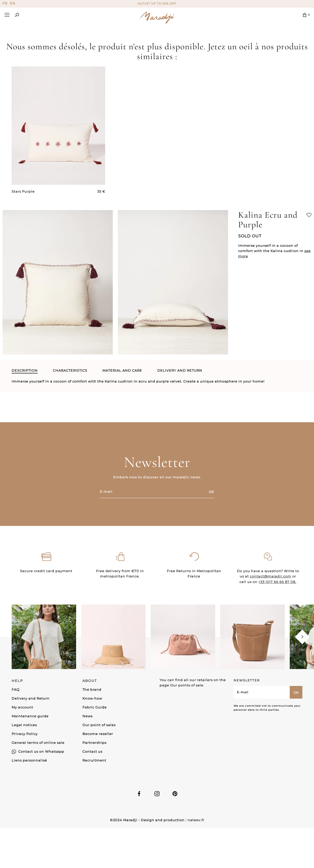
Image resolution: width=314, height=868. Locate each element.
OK (211, 492)
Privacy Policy (25, 733)
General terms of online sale (38, 742)
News (87, 716)
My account (22, 707)
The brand (92, 689)
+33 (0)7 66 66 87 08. (277, 604)
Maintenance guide (30, 716)
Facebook (139, 793)
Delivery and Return (31, 698)
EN (13, 3)
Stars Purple (23, 191)
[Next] (302, 637)
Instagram (157, 793)
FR (5, 3)
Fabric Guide (95, 707)
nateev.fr (196, 820)
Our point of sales (99, 724)
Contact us (92, 751)
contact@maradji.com (271, 598)
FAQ (16, 689)
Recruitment (94, 760)
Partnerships (94, 742)
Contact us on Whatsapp (41, 751)
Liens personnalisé (29, 760)
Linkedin (175, 793)
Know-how (92, 698)
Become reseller (98, 733)
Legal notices (24, 724)
